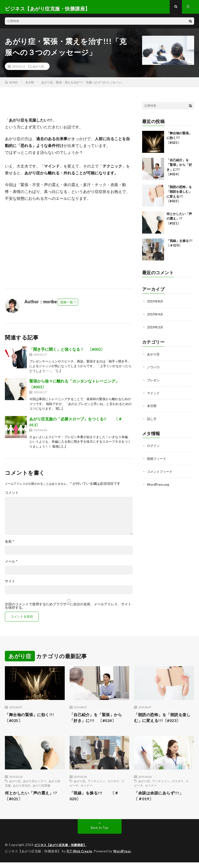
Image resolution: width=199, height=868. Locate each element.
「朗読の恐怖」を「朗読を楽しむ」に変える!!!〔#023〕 (163, 722)
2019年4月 (155, 317)
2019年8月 (155, 305)
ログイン (154, 447)
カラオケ (113, 786)
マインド (154, 395)
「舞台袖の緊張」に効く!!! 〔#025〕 (179, 141)
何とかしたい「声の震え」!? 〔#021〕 (179, 222)
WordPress (123, 857)
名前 (10, 545)
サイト (10, 585)
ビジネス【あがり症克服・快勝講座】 (63, 851)
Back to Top (99, 834)
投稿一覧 (67, 305)
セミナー (86, 790)
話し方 (152, 420)
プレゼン (154, 382)
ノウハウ (154, 369)
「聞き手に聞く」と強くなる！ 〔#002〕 (67, 353)
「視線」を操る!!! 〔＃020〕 (97, 801)
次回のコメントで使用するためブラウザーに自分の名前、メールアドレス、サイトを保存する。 (68, 609)
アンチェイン (96, 786)
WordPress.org (159, 485)
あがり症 (38, 70)
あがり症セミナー (35, 786)
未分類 (152, 408)
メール (11, 565)
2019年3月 (155, 330)
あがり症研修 (42, 790)
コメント (12, 496)
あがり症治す (22, 790)
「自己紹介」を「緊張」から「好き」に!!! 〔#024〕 (99, 722)
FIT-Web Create (80, 857)
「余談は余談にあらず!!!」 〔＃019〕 (164, 801)
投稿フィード (157, 460)
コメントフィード (161, 472)
